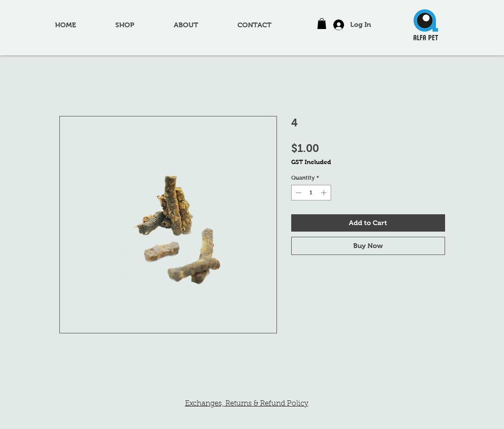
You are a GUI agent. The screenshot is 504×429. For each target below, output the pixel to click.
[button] (322, 24)
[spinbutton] (311, 193)
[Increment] (325, 193)
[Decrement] (298, 193)
